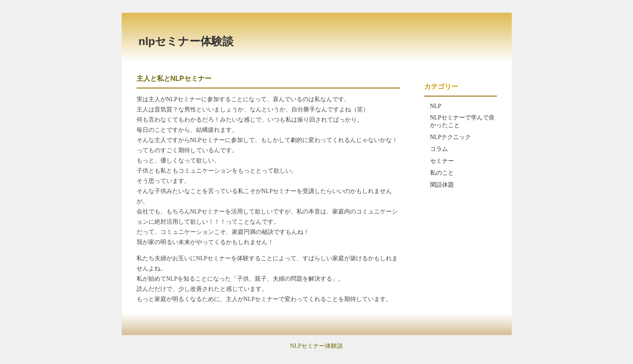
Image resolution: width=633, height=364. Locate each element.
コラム (439, 149)
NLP (436, 106)
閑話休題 (442, 185)
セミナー (442, 161)
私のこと (442, 173)
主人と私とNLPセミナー (174, 78)
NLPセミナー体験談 (186, 41)
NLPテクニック (451, 137)
